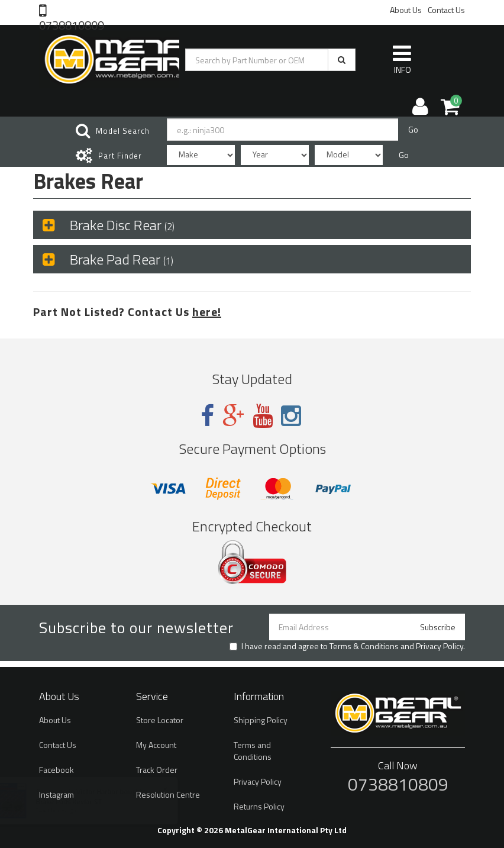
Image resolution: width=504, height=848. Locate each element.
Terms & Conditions (364, 646)
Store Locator (160, 720)
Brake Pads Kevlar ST (80, 802)
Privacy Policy (440, 646)
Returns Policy (259, 806)
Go (413, 129)
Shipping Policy (261, 720)
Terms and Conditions (253, 751)
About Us (406, 10)
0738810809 (72, 24)
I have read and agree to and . (347, 646)
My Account (156, 745)
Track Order (157, 770)
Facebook (56, 770)
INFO (402, 59)
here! (207, 312)
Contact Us (446, 10)
